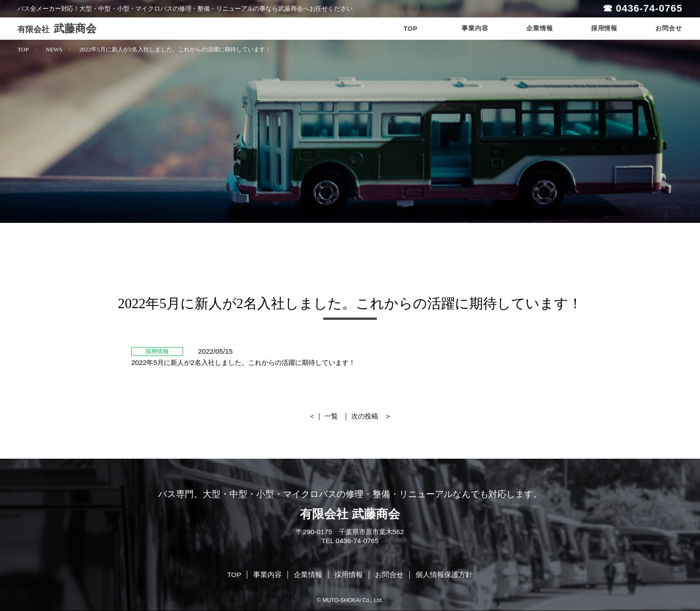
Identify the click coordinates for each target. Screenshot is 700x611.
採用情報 (349, 575)
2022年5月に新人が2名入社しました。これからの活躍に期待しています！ (175, 49)
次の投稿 (365, 416)
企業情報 (308, 575)
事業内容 (267, 575)
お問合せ (389, 575)
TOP (23, 49)
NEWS (54, 49)
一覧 (331, 416)
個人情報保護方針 (444, 575)
